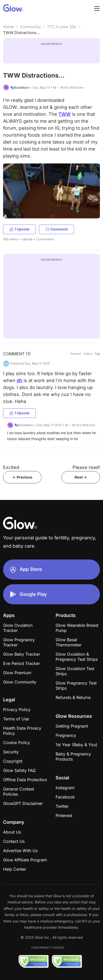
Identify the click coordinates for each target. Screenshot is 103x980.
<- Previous (22, 477)
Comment (56, 229)
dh (19, 380)
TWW (65, 114)
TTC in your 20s (61, 27)
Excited (11, 467)
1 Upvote (19, 229)
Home (8, 27)
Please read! (86, 467)
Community (30, 27)
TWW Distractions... (21, 33)
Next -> (81, 477)
